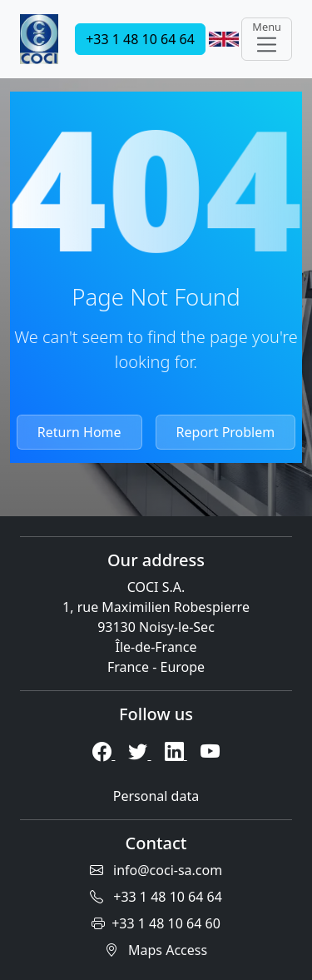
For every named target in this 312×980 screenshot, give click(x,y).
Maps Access (156, 950)
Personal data (156, 796)
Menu (267, 38)
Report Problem (226, 432)
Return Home (79, 432)
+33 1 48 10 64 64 (140, 39)
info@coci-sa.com (156, 870)
